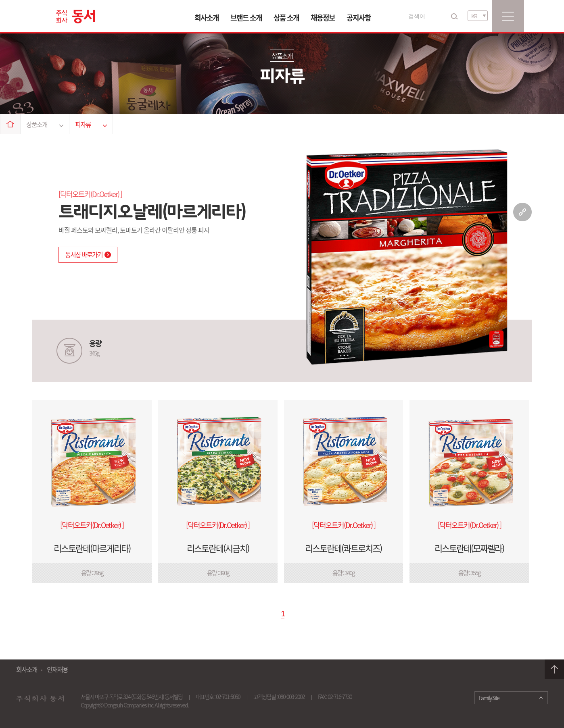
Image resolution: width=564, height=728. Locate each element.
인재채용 (57, 669)
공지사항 (359, 18)
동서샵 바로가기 (88, 254)
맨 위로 (554, 669)
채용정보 (323, 18)
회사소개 (207, 18)
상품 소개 (286, 18)
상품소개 (45, 124)
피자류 (91, 124)
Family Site (489, 698)
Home (10, 124)
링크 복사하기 (522, 212)
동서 (75, 17)
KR (474, 16)
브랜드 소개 (246, 18)
